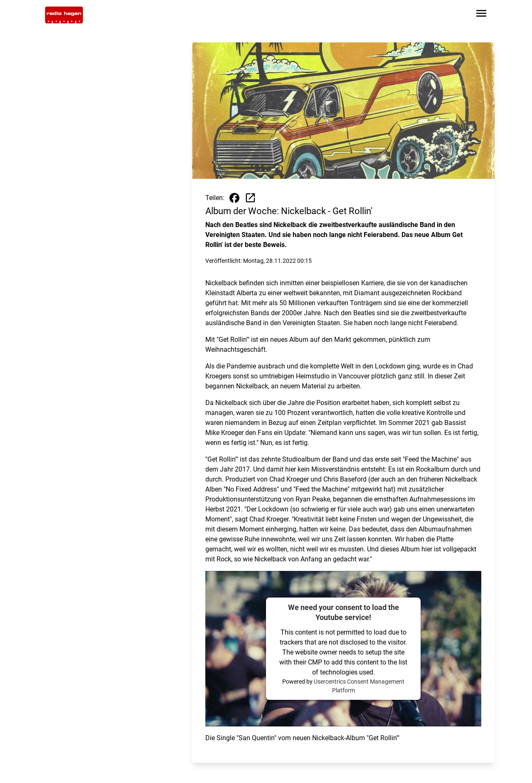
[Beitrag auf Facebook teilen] (234, 198)
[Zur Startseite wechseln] (64, 15)
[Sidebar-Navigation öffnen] (481, 15)
